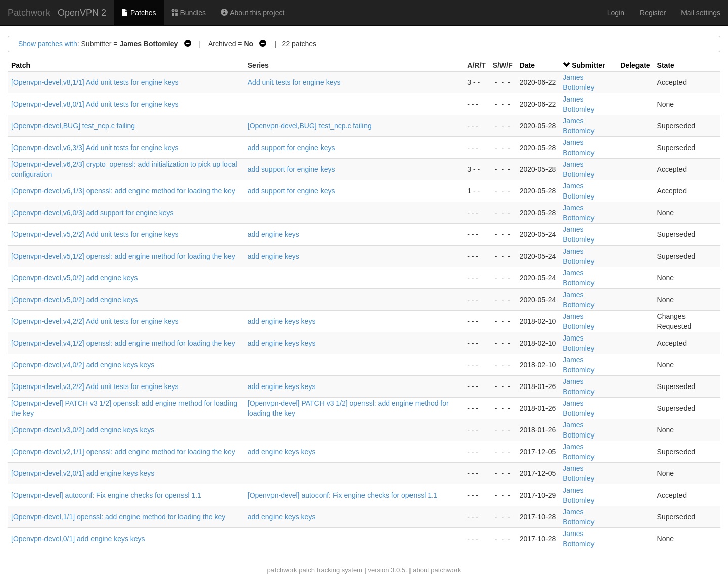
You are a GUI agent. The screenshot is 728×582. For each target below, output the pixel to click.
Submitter (588, 65)
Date (527, 65)
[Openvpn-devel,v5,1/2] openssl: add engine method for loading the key (123, 256)
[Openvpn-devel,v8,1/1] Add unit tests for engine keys (95, 82)
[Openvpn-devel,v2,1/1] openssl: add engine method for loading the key (123, 452)
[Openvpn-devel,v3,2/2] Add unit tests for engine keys (95, 386)
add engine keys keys (282, 321)
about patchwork (437, 570)
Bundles (189, 13)
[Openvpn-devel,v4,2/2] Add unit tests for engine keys (95, 321)
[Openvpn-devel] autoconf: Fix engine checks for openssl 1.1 (106, 495)
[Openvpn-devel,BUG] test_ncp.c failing (73, 126)
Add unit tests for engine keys (294, 82)
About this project (253, 13)
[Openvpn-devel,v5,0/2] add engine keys (75, 278)
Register (653, 13)
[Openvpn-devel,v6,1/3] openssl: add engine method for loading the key (123, 191)
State (666, 65)
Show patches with (48, 44)
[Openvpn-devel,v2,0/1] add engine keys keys (83, 473)
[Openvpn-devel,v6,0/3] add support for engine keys (92, 213)
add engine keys (274, 234)
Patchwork (29, 13)
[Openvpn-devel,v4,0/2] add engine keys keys (83, 365)
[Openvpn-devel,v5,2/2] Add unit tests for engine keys (95, 234)
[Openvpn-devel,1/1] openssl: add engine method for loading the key (118, 517)
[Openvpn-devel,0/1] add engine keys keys (78, 539)
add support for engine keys (291, 148)
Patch (21, 65)
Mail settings (701, 13)
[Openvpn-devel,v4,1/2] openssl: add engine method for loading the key (123, 343)
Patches (139, 13)
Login (616, 13)
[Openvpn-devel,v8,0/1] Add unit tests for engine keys (95, 104)
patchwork (282, 570)
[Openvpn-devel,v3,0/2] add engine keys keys (83, 430)
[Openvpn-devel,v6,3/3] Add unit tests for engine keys (95, 148)
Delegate (635, 65)
